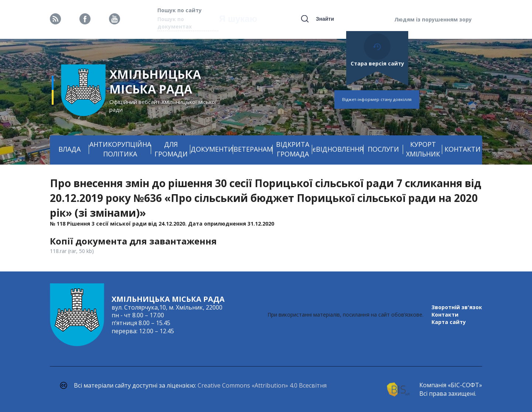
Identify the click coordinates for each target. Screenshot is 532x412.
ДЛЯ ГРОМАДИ (171, 149)
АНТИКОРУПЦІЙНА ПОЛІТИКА (120, 149)
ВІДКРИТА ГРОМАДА (293, 149)
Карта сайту (449, 322)
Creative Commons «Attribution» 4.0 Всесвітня (262, 385)
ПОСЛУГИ (383, 149)
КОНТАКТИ (463, 149)
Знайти (325, 19)
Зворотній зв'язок (457, 307)
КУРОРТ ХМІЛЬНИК (423, 149)
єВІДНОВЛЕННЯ (338, 149)
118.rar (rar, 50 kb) (72, 251)
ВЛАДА (69, 149)
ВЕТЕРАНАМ (253, 149)
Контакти (445, 315)
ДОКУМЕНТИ (212, 149)
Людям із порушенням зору (433, 19)
